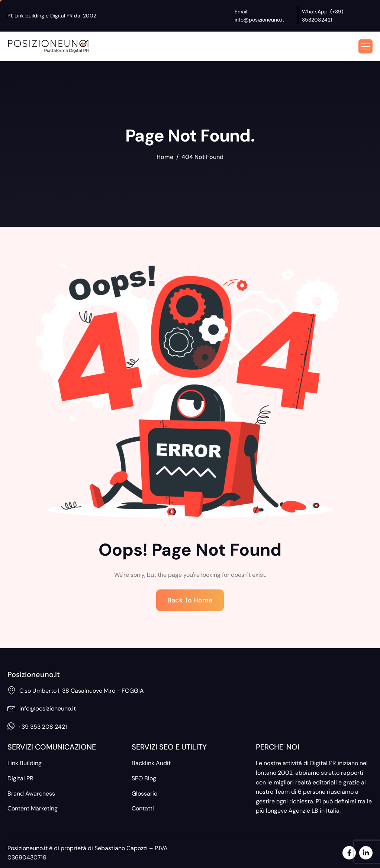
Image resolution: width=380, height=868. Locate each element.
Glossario (144, 794)
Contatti (143, 808)
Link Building (25, 763)
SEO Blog (144, 778)
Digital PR (20, 778)
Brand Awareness (31, 794)
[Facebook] (349, 853)
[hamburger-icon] (365, 46)
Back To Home (190, 600)
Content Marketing (33, 808)
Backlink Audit (151, 763)
